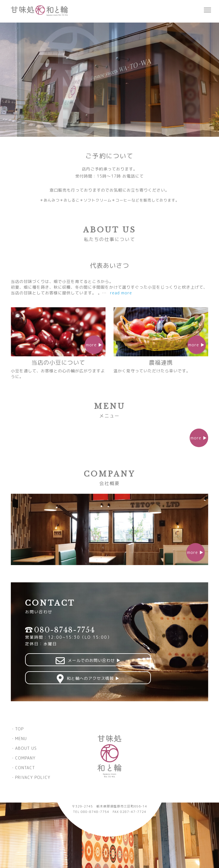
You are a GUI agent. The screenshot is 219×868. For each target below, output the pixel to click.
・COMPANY (23, 758)
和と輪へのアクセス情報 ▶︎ (68, 679)
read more (121, 293)
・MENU (19, 739)
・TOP (17, 729)
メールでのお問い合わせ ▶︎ (68, 661)
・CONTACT (23, 768)
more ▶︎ (199, 438)
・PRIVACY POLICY (31, 777)
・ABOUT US (24, 748)
